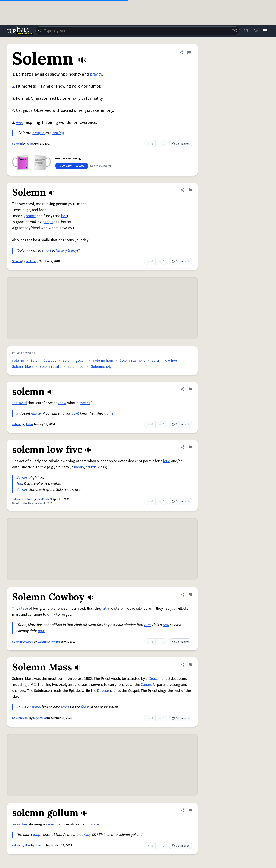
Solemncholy (101, 367)
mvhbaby (32, 261)
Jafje (30, 144)
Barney (22, 477)
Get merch (180, 144)
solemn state (51, 367)
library (79, 467)
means (85, 403)
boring (58, 133)
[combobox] (138, 31)
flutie (29, 424)
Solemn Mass (23, 367)
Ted (19, 484)
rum (147, 625)
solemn (18, 361)
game (109, 413)
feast (85, 707)
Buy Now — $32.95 (72, 166)
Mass (65, 707)
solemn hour (103, 361)
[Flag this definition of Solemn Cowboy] (190, 595)
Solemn (17, 144)
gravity (96, 74)
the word (19, 403)
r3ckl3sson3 (44, 499)
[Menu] (265, 31)
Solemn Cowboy (43, 361)
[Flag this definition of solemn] (190, 389)
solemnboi (76, 367)
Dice (80, 835)
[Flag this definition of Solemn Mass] (190, 665)
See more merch (101, 166)
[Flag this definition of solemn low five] (190, 447)
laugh (38, 835)
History (61, 250)
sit (104, 608)
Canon (146, 685)
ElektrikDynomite (49, 642)
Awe (20, 123)
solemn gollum (75, 361)
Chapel (35, 707)
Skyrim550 (40, 718)
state (24, 608)
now (41, 631)
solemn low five (164, 361)
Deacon (155, 679)
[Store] (246, 31)
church (91, 467)
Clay (88, 835)
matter (37, 413)
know (62, 403)
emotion (55, 824)
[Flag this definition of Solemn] (189, 52)
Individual (20, 824)
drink (51, 615)
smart (31, 216)
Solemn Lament (132, 361)
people (38, 133)
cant (76, 413)
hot (64, 216)
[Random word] (235, 31)
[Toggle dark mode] (256, 31)
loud (167, 461)
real (166, 625)
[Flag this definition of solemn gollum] (190, 810)
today (72, 250)
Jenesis (40, 846)
